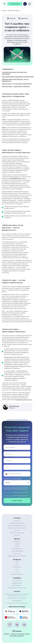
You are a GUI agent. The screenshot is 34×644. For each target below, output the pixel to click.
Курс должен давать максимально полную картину (18, 77)
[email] (17, 467)
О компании (17, 521)
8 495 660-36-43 (17, 581)
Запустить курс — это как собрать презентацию (17, 84)
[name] (17, 447)
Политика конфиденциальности (17, 526)
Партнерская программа (17, 523)
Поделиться (23, 18)
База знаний (17, 553)
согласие (10, 492)
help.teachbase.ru (17, 585)
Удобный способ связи (12, 479)
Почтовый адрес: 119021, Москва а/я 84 (17, 603)
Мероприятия (17, 567)
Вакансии (17, 535)
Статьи (4, 11)
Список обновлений (17, 551)
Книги (17, 569)
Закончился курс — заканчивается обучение (16, 86)
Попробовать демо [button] (17, 549)
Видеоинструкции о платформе (17, 556)
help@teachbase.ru (17, 583)
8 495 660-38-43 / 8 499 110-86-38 (17, 598)
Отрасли (17, 546)
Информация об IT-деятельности (17, 528)
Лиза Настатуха (14, 406)
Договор (17, 530)
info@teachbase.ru (17, 601)
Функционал (17, 542)
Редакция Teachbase (17, 574)
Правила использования (17, 533)
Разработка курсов (14, 11)
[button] (15, 4)
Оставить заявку (17, 501)
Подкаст (17, 572)
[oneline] (17, 454)
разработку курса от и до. (24, 400)
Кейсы (17, 562)
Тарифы (17, 544)
